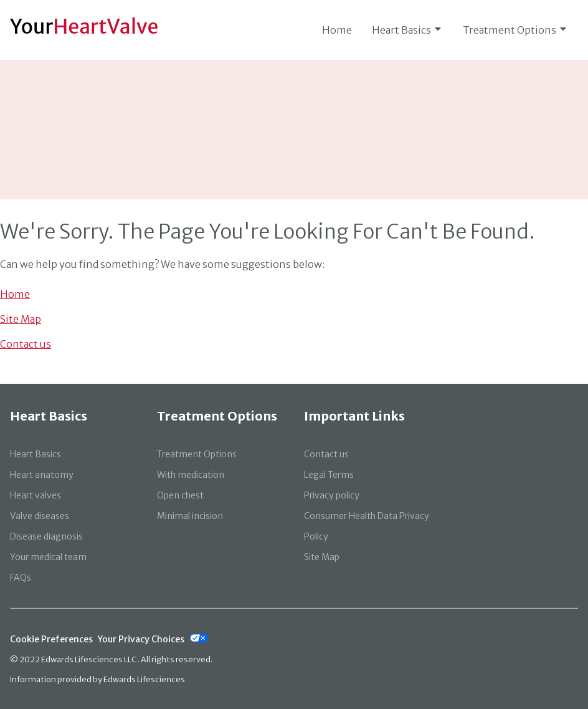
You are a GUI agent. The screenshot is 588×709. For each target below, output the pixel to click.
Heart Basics (407, 30)
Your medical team (48, 557)
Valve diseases (40, 516)
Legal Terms (329, 475)
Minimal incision (190, 516)
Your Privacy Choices (141, 639)
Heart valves (36, 495)
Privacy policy (332, 495)
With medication (191, 475)
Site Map (21, 319)
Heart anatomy (42, 475)
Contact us (26, 344)
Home (337, 30)
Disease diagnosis (46, 536)
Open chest (180, 495)
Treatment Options (515, 30)
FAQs (21, 578)
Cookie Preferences (51, 639)
